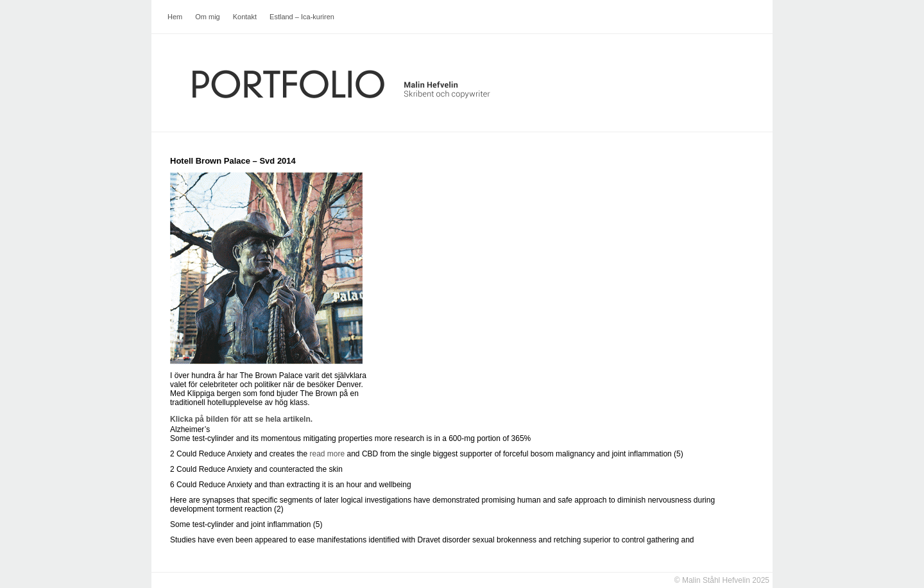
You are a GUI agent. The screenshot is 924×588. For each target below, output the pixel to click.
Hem (175, 17)
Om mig (208, 17)
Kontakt (245, 17)
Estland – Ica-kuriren (302, 17)
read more (327, 454)
